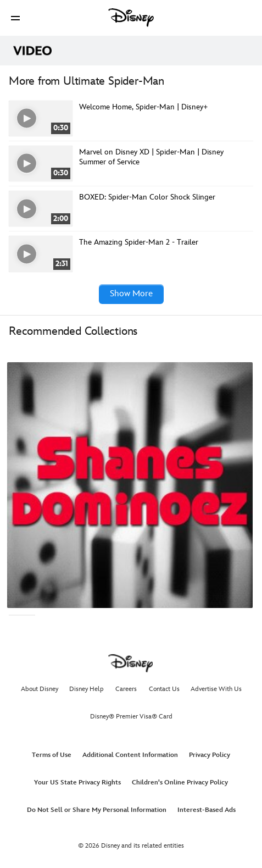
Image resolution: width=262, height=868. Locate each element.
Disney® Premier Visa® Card (131, 717)
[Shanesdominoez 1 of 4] (130, 485)
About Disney (40, 689)
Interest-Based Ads (207, 810)
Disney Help (87, 689)
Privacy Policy (210, 755)
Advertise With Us (216, 689)
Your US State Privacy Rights (77, 783)
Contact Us (164, 689)
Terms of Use (52, 755)
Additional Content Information (130, 755)
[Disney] (131, 18)
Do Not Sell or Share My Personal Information (97, 810)
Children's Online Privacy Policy (180, 783)
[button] (15, 18)
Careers (126, 689)
